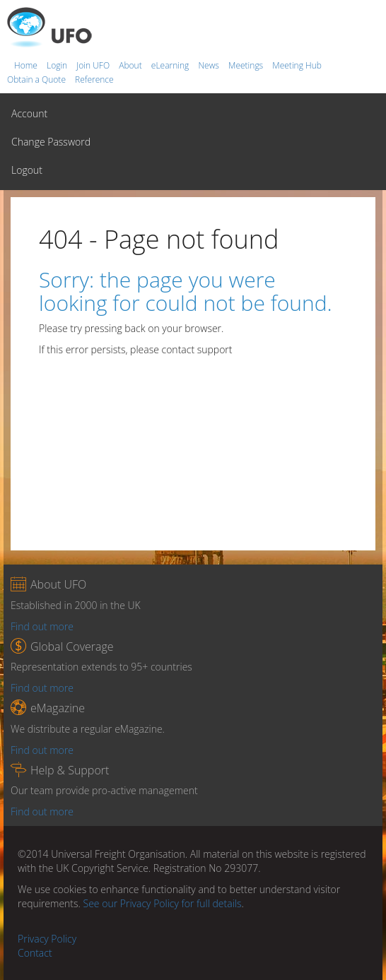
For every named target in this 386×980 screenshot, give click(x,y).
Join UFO (94, 65)
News (210, 65)
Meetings (247, 65)
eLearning (171, 65)
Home (27, 65)
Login (58, 65)
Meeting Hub (297, 65)
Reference (94, 79)
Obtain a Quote (37, 79)
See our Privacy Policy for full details (163, 903)
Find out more (42, 626)
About (131, 65)
